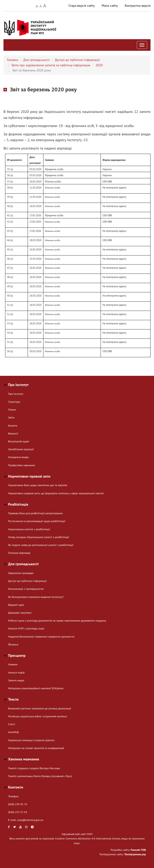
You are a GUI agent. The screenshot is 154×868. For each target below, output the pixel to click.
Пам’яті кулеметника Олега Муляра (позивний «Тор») (40, 776)
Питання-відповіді (19, 553)
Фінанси (13, 644)
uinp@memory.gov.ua (30, 820)
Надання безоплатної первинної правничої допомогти (41, 637)
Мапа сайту (110, 6)
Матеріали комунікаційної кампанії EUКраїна (36, 688)
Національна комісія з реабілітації (29, 529)
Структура (14, 402)
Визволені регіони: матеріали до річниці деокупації (40, 708)
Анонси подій (16, 672)
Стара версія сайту (82, 6)
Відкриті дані (16, 605)
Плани (12, 410)
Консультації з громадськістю (26, 589)
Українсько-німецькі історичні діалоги (31, 740)
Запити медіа (16, 680)
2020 (99, 65)
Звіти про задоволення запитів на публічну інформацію (51, 65)
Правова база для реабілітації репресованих (35, 513)
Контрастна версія (138, 6)
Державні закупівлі (20, 613)
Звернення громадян (21, 573)
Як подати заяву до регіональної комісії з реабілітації (41, 545)
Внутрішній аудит (19, 441)
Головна (13, 60)
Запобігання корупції (21, 449)
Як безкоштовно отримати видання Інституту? (36, 597)
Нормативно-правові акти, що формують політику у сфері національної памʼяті (56, 493)
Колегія (13, 426)
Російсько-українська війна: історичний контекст (38, 716)
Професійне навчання (21, 465)
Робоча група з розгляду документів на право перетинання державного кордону (57, 621)
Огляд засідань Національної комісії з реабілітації (39, 537)
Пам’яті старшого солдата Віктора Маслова (34, 768)
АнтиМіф (13, 732)
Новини (13, 664)
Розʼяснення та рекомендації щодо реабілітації (37, 521)
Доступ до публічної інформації (77, 60)
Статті (12, 724)
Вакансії (13, 433)
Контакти (16, 787)
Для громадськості (37, 60)
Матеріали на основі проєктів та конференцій (36, 748)
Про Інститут (16, 394)
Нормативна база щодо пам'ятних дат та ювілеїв (38, 485)
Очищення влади (18, 457)
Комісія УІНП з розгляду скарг (26, 628)
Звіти (11, 417)
